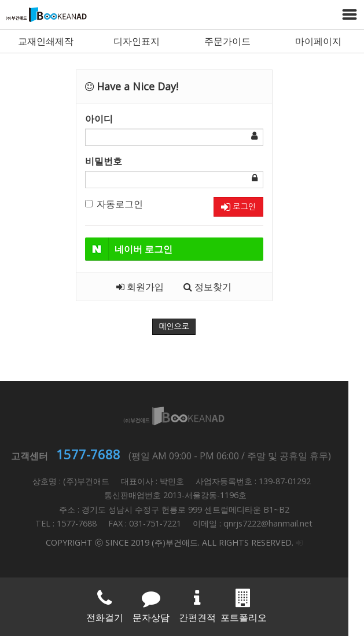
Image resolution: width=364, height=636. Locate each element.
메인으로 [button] (182, 327)
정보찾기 (216, 287)
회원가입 (148, 287)
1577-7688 (96, 454)
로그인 (246, 207)
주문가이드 (227, 41)
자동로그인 (122, 204)
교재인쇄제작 (46, 41)
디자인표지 (137, 41)
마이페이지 (318, 41)
